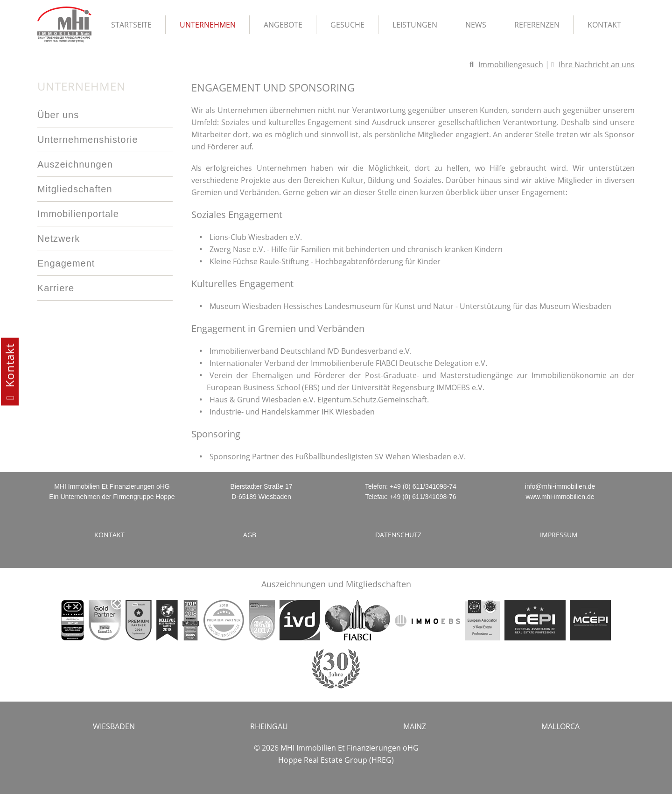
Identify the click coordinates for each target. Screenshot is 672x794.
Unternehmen (208, 25)
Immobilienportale (78, 214)
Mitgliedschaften (75, 189)
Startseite (131, 25)
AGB (250, 535)
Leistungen (415, 25)
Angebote (283, 25)
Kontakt (604, 25)
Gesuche (347, 25)
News (476, 25)
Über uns (58, 115)
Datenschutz (398, 535)
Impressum (559, 535)
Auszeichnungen (75, 164)
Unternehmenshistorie (88, 140)
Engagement (66, 263)
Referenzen (537, 25)
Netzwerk (59, 239)
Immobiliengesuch (511, 64)
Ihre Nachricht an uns (597, 64)
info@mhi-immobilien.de (560, 486)
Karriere (56, 288)
